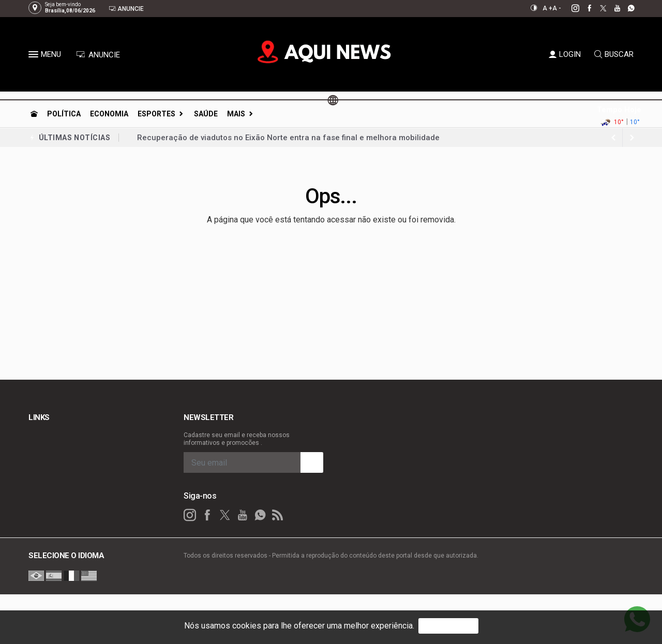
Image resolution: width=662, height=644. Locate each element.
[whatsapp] (626, 8)
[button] (35, 56)
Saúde (206, 114)
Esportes (156, 114)
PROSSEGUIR (448, 626)
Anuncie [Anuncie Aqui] (126, 9)
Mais (236, 114)
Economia (109, 114)
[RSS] (278, 515)
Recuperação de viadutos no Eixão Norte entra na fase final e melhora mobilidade (288, 138)
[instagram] (570, 8)
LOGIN (565, 54)
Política (64, 114)
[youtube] (612, 8)
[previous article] (632, 138)
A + (547, 8)
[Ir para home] (34, 114)
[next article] (613, 138)
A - (557, 8)
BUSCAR (614, 54)
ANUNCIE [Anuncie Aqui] (98, 55)
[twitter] (598, 8)
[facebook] (584, 8)
